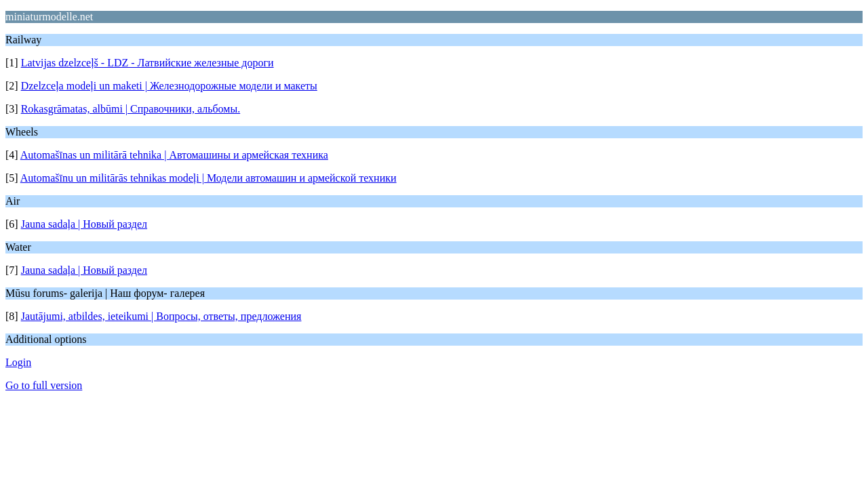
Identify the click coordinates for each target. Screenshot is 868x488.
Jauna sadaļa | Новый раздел (84, 224)
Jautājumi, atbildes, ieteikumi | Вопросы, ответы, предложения (161, 316)
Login (18, 362)
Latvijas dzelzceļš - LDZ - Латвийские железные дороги (147, 63)
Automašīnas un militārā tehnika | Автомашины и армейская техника (174, 155)
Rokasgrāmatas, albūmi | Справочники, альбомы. (131, 109)
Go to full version (44, 385)
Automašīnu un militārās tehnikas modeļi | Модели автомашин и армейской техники (209, 178)
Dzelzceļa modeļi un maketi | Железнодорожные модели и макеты (169, 86)
